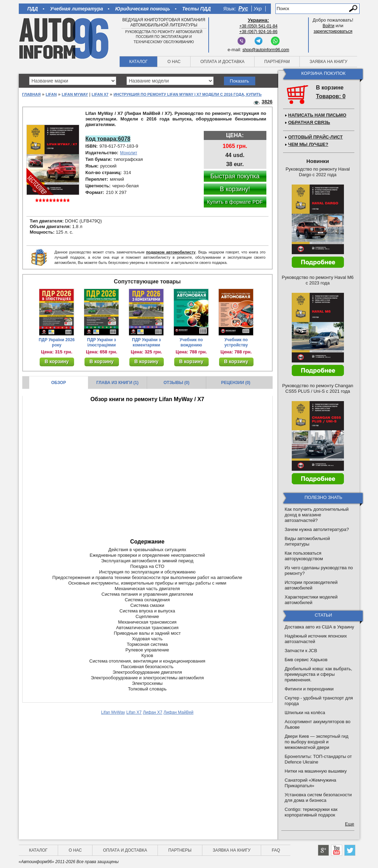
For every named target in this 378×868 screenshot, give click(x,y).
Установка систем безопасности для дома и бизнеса (318, 797)
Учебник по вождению (191, 342)
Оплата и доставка (222, 62)
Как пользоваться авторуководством (304, 556)
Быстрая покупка (235, 176)
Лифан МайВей (178, 712)
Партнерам (277, 62)
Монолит (128, 153)
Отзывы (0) (176, 383)
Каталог (139, 62)
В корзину (57, 361)
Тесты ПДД (196, 9)
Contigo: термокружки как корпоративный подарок (311, 812)
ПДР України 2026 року (57, 342)
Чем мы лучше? (308, 144)
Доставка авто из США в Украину (320, 627)
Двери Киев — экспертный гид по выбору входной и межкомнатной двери (317, 742)
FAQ (276, 850)
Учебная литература (77, 9)
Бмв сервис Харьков (306, 660)
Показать (239, 81)
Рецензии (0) (236, 383)
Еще (349, 824)
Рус (243, 9)
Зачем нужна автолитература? (317, 529)
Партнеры (180, 850)
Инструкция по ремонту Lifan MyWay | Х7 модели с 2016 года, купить (187, 94)
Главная (31, 94)
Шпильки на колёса (305, 713)
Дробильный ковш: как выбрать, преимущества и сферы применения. (319, 674)
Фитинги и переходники (309, 689)
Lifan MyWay (75, 94)
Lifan (51, 94)
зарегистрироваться (333, 31)
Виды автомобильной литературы (307, 541)
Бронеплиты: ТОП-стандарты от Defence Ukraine (318, 759)
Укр (258, 9)
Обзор (59, 383)
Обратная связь (309, 122)
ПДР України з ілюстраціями (102, 342)
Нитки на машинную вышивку (316, 771)
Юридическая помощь (142, 9)
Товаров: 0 (331, 96)
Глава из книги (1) (117, 383)
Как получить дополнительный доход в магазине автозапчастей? (317, 515)
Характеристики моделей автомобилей (311, 600)
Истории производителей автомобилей (311, 585)
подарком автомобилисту (171, 252)
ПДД (33, 9)
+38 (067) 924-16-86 (258, 32)
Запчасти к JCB (301, 651)
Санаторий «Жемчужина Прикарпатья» (311, 783)
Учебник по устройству (236, 342)
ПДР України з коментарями (147, 342)
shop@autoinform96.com (266, 50)
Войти (329, 26)
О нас (174, 62)
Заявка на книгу (328, 62)
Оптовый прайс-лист (316, 137)
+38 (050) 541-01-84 (258, 26)
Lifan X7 (100, 94)
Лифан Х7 (153, 712)
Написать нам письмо (317, 115)
